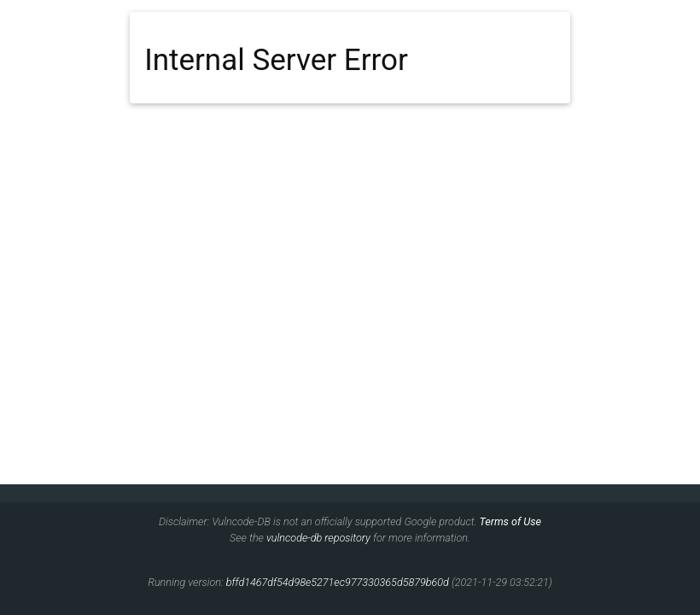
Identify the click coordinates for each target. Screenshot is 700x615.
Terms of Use (510, 521)
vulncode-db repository (318, 538)
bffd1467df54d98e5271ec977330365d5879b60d (338, 582)
